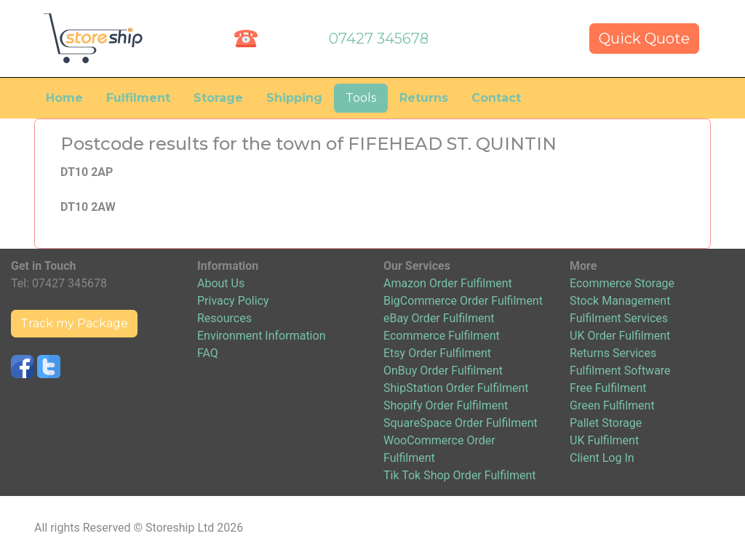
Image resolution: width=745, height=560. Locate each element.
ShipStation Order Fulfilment (456, 388)
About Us (221, 283)
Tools (361, 98)
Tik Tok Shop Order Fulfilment (459, 475)
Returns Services (613, 353)
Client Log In (602, 458)
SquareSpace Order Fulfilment (461, 423)
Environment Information (261, 336)
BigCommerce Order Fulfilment (463, 301)
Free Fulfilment (608, 388)
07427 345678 (379, 39)
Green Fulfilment (612, 405)
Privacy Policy (233, 301)
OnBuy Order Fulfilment (443, 371)
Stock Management (620, 301)
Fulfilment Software (620, 371)
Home (64, 98)
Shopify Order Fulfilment (446, 405)
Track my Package (74, 323)
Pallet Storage (606, 423)
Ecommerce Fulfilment (442, 336)
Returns (424, 98)
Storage (218, 98)
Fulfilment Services (619, 318)
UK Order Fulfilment (620, 336)
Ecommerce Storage (622, 283)
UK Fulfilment (604, 440)
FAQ (208, 353)
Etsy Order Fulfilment (437, 353)
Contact (496, 98)
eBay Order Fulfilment (439, 318)
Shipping (294, 98)
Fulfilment (138, 98)
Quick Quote (644, 39)
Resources (224, 318)
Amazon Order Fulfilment (448, 283)
